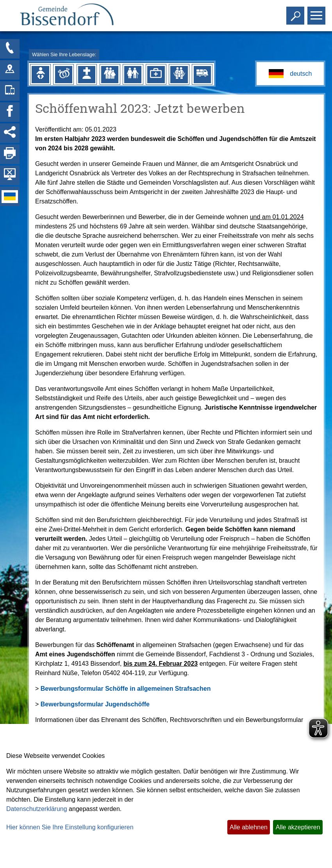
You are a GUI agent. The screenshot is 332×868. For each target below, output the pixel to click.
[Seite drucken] (10, 154)
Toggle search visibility (296, 12)
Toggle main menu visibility (317, 12)
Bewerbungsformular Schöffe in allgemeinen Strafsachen (126, 689)
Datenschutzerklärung (37, 809)
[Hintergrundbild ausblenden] (10, 175)
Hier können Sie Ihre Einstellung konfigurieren (70, 827)
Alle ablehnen (249, 827)
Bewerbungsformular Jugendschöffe (95, 704)
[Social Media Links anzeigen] (10, 133)
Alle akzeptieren (298, 827)
